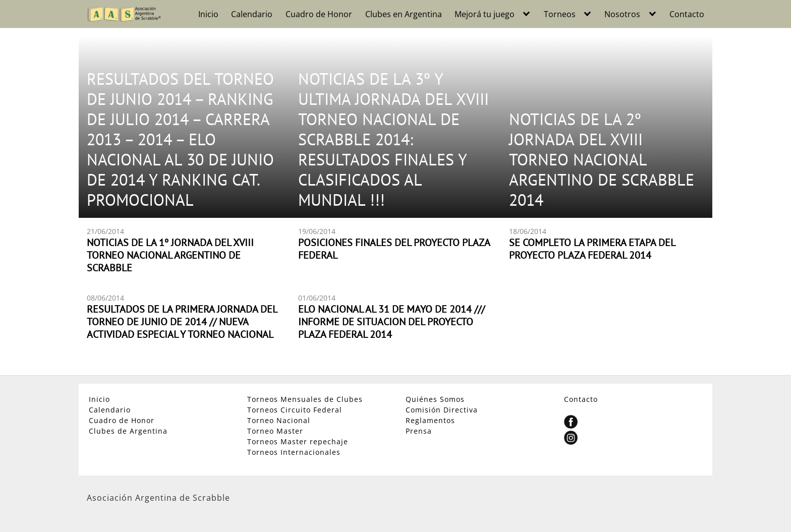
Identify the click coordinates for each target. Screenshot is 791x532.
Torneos (560, 14)
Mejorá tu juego (485, 14)
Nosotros (622, 14)
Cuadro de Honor (319, 14)
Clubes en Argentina (404, 14)
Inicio (208, 14)
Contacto (687, 14)
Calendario (252, 14)
